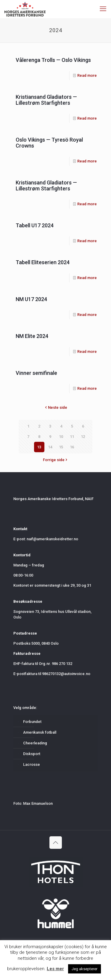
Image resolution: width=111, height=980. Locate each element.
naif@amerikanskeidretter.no (52, 539)
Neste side (56, 407)
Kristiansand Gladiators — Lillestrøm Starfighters (46, 100)
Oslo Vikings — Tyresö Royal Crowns (49, 143)
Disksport (32, 754)
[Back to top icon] (56, 843)
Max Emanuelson (38, 803)
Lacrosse (32, 764)
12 (83, 437)
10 (61, 437)
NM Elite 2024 (32, 336)
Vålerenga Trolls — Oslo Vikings (53, 60)
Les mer (55, 969)
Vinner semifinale (36, 373)
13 (39, 447)
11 (72, 437)
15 (61, 447)
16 (72, 447)
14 (50, 447)
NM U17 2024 (31, 299)
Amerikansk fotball (40, 732)
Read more (87, 75)
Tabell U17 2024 (35, 225)
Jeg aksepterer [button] (85, 969)
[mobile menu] (103, 9)
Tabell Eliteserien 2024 (43, 262)
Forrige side (56, 460)
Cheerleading (35, 743)
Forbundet (32, 722)
